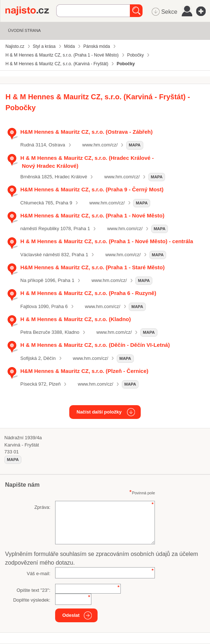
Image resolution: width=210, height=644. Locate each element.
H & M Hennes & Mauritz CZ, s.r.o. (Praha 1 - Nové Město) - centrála (107, 241)
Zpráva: (42, 507)
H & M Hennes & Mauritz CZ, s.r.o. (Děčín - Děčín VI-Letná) (95, 345)
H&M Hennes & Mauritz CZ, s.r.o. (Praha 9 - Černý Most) (92, 189)
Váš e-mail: (39, 574)
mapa (135, 145)
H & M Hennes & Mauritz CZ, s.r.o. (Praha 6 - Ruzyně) (88, 293)
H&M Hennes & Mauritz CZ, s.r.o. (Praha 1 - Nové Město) (92, 215)
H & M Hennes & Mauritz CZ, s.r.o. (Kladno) (76, 319)
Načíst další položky (99, 412)
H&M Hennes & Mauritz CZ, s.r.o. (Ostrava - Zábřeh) (87, 132)
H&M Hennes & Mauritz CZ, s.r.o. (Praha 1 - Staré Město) (92, 267)
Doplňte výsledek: (32, 600)
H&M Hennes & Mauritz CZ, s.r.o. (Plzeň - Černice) (84, 371)
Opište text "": (34, 590)
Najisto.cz (31, 11)
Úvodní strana (24, 30)
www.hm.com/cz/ (100, 145)
